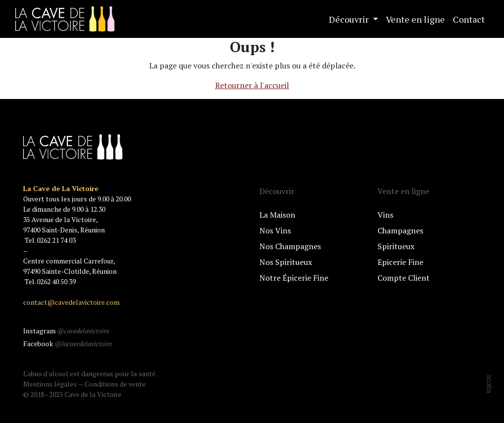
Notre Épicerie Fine (294, 278)
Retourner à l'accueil (252, 85)
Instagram (66, 331)
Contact (469, 19)
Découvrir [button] (350, 19)
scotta (489, 384)
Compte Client (404, 278)
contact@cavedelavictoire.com (71, 302)
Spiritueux (396, 246)
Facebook (68, 343)
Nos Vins (275, 230)
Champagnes (400, 230)
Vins (385, 215)
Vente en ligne (415, 19)
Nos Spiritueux (286, 262)
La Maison (277, 215)
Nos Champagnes (290, 246)
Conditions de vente (115, 384)
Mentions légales (50, 384)
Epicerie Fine (400, 262)
